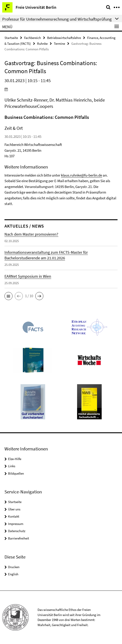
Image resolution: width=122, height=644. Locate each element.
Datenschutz (17, 531)
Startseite (11, 38)
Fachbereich (33, 38)
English (13, 574)
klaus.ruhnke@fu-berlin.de (82, 175)
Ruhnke (42, 44)
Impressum (16, 524)
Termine (59, 44)
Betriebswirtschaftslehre (64, 38)
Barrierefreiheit (19, 538)
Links (12, 466)
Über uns (14, 509)
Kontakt (14, 516)
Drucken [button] (14, 567)
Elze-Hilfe (15, 459)
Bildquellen (16, 473)
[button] (8, 296)
